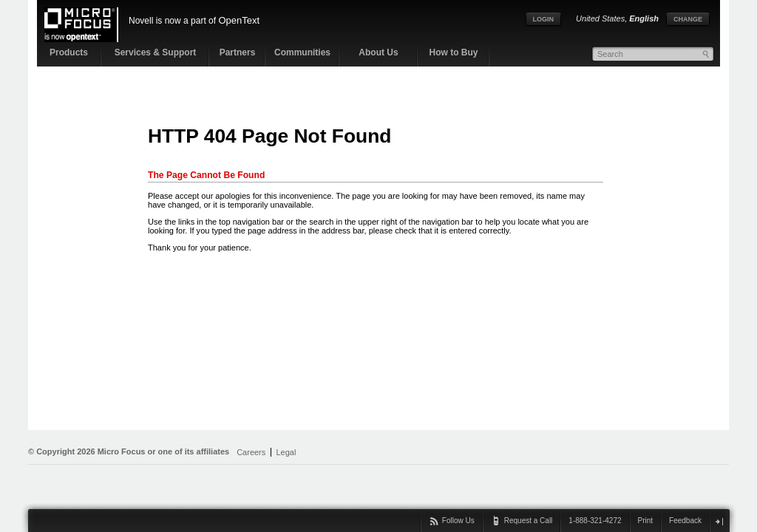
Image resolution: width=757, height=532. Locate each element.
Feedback (685, 521)
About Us (378, 52)
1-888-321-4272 (595, 521)
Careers (251, 452)
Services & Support (156, 52)
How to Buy (454, 52)
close (719, 521)
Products (69, 52)
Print (646, 521)
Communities (302, 52)
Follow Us (458, 521)
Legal (286, 452)
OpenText (239, 20)
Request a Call (529, 521)
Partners (238, 52)
